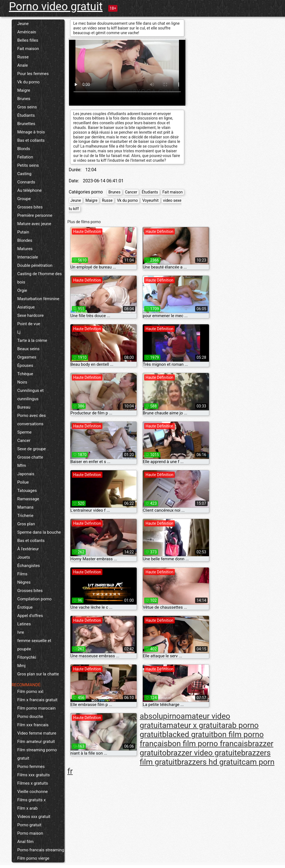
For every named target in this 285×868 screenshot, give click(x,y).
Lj (19, 332)
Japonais (26, 474)
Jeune (23, 24)
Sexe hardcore (30, 315)
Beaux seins (28, 349)
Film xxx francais (33, 725)
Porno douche (30, 717)
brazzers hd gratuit (209, 762)
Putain (23, 232)
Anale (23, 65)
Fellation (25, 157)
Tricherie (25, 516)
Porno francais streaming (41, 850)
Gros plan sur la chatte (38, 674)
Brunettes (26, 124)
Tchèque (25, 374)
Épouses (25, 365)
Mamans (25, 507)
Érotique (25, 607)
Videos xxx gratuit (34, 817)
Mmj (21, 666)
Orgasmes (27, 357)
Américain (27, 32)
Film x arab (27, 808)
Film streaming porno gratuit (37, 754)
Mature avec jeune (34, 224)
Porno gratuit (29, 825)
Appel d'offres (30, 616)
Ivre (21, 632)
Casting (24, 174)
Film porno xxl (30, 692)
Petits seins (28, 165)
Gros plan (26, 524)
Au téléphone (30, 190)
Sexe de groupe (32, 449)
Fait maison (28, 49)
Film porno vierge (33, 858)
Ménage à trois (31, 132)
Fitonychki (27, 657)
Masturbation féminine (38, 299)
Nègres (24, 582)
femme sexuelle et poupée (34, 645)
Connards (26, 182)
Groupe (24, 199)
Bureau (24, 407)
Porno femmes (31, 767)
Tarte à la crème (32, 340)
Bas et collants (31, 140)
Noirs (22, 382)
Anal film (25, 842)
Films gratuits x (31, 800)
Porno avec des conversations (31, 420)
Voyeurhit (150, 200)
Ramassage (28, 499)
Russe (23, 57)
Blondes (25, 240)
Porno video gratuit (56, 7)
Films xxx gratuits (34, 775)
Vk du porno (28, 82)
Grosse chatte (30, 457)
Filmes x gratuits (33, 783)
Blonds (24, 149)
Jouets (24, 557)
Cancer (24, 441)
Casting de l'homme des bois (40, 278)
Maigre (24, 90)
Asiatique (26, 307)
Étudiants (26, 115)
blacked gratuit (188, 734)
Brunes (24, 99)
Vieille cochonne (32, 792)
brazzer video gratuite (204, 753)
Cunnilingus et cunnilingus (30, 395)
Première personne (35, 215)
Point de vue (29, 324)
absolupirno (160, 716)
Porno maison (30, 833)
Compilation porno (34, 599)
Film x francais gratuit (37, 700)
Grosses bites (30, 207)
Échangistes (29, 566)
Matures (25, 249)
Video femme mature (37, 733)
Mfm (22, 466)
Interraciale (28, 257)
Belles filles (28, 40)
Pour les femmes (33, 74)
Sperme (24, 432)
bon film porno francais (208, 744)
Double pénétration (35, 265)
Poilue (23, 482)
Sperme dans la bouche (39, 532)
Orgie (22, 290)
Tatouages (27, 491)
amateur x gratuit (191, 725)
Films (22, 574)
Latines (24, 624)
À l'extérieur (28, 549)
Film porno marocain (36, 708)
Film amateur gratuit (36, 742)
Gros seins (27, 107)
